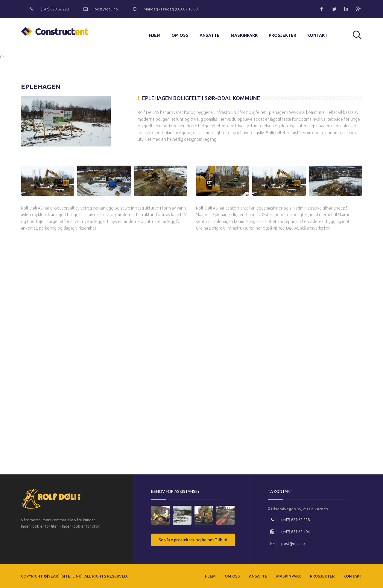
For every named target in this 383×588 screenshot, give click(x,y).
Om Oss (180, 35)
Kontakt (317, 35)
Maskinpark (244, 35)
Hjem (155, 35)
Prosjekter (282, 35)
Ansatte (210, 35)
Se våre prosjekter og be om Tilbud (193, 540)
